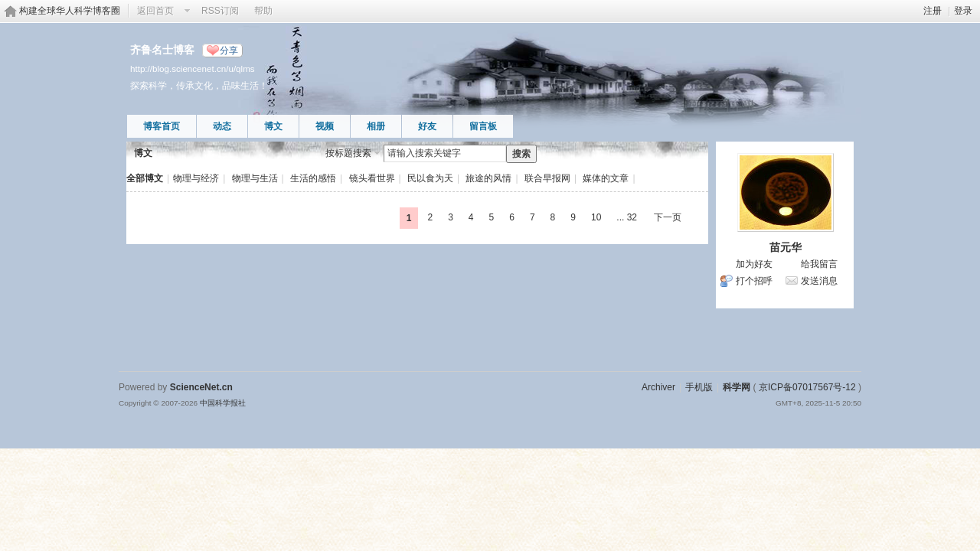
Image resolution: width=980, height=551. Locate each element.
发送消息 (819, 281)
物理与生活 (255, 178)
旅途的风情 (488, 178)
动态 (222, 126)
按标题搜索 (348, 153)
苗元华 (786, 247)
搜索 (521, 154)
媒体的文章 (606, 178)
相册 (376, 126)
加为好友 (754, 264)
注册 (933, 11)
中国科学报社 (223, 403)
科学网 (737, 387)
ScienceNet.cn (201, 387)
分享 (229, 51)
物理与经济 (196, 178)
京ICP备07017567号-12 (807, 387)
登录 (963, 11)
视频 (325, 126)
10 (596, 217)
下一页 (668, 217)
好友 (427, 126)
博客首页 (162, 126)
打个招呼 (754, 281)
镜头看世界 (372, 178)
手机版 (699, 387)
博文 (273, 126)
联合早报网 (547, 178)
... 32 (627, 217)
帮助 (263, 11)
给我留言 (819, 264)
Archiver (658, 387)
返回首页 (155, 11)
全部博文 (145, 178)
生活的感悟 (313, 178)
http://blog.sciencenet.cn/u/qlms (193, 68)
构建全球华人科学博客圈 (70, 11)
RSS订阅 (220, 11)
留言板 (483, 126)
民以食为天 (430, 178)
